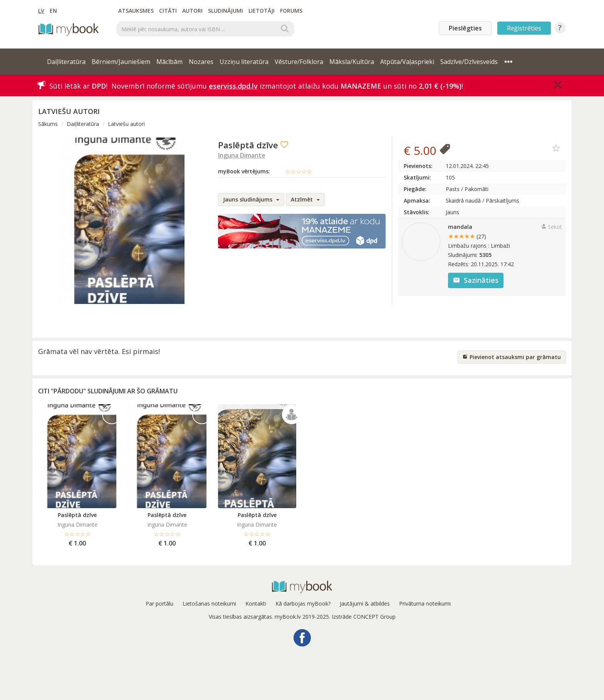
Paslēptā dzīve (77, 515)
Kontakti (256, 603)
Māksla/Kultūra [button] (352, 62)
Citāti (168, 11)
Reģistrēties (524, 28)
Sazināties (476, 280)
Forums (291, 11)
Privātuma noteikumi (425, 603)
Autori (192, 11)
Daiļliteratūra (83, 124)
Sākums (48, 124)
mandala (460, 227)
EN (53, 11)
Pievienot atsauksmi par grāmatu (512, 357)
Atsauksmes (136, 11)
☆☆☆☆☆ (299, 171)
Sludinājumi (226, 11)
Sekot (551, 227)
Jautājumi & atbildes (365, 603)
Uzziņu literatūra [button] (244, 62)
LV (41, 11)
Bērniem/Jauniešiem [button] (121, 62)
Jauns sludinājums (251, 199)
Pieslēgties (465, 28)
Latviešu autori (126, 124)
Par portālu (159, 603)
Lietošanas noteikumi (209, 603)
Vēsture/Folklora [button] (299, 62)
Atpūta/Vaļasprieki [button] (407, 62)
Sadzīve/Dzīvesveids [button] (469, 62)
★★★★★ (467, 236)
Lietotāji (262, 11)
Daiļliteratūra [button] (66, 62)
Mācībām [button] (169, 62)
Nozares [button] (201, 62)
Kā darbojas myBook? (303, 603)
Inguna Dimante (242, 155)
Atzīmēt (305, 199)
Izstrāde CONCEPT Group (364, 617)
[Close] (558, 85)
